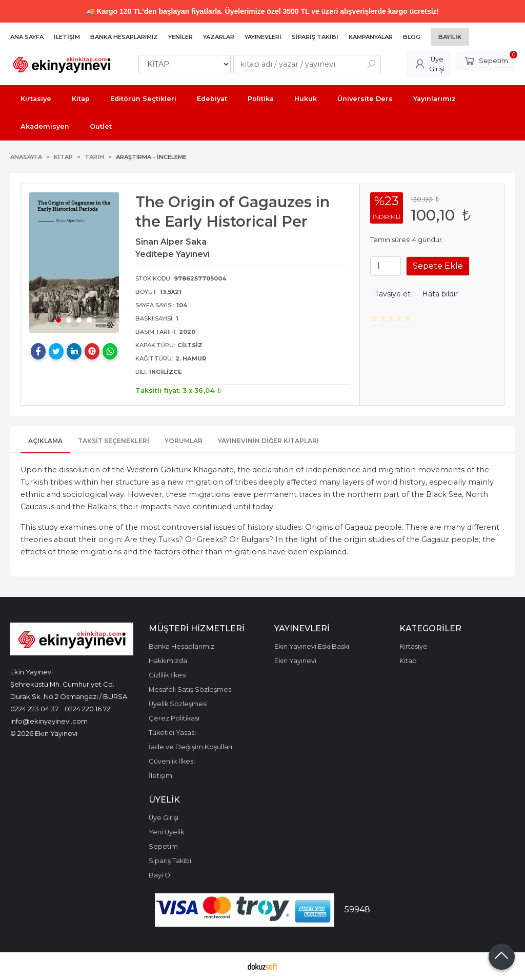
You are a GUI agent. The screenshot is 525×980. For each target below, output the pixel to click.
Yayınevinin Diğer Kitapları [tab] (268, 441)
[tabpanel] (74, 262)
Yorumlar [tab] (184, 441)
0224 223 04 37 (34, 709)
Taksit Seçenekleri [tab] (114, 441)
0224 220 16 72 (87, 709)
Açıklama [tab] (45, 441)
